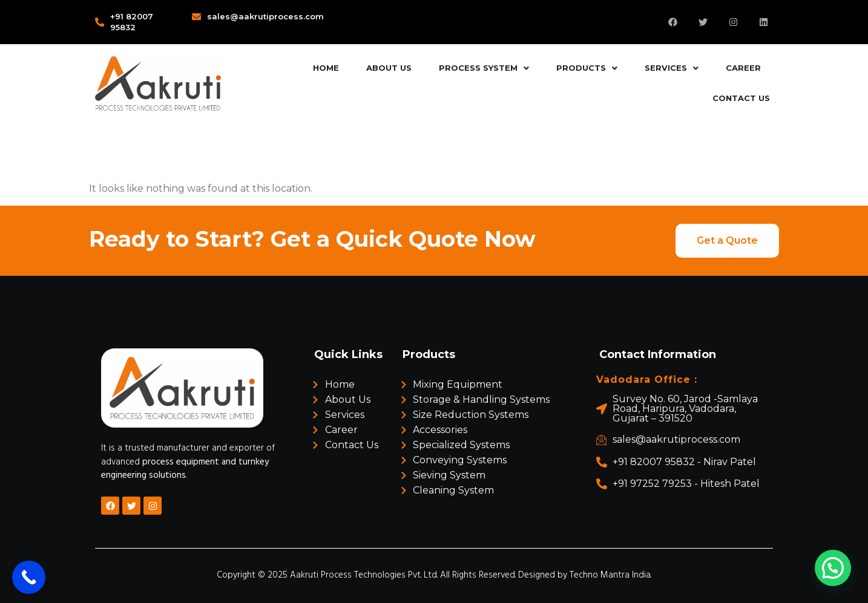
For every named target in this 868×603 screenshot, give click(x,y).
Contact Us (741, 98)
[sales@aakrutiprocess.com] (196, 17)
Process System (484, 68)
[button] (484, 68)
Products (587, 68)
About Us (389, 68)
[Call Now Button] (29, 577)
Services (672, 68)
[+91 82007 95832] (100, 22)
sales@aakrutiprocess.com (265, 16)
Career (743, 68)
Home (326, 68)
